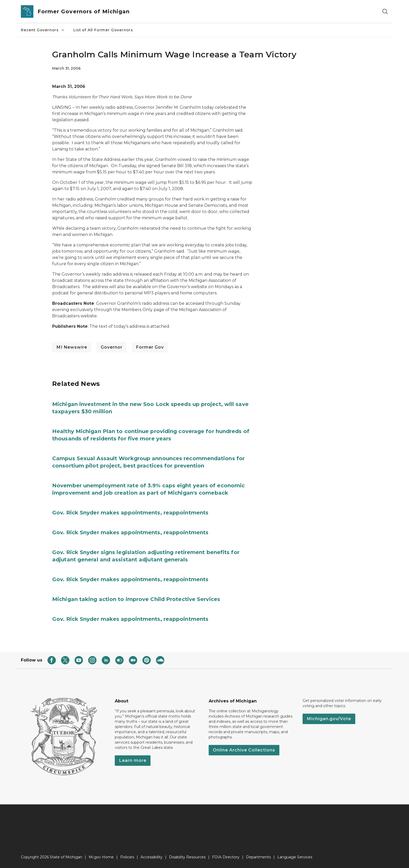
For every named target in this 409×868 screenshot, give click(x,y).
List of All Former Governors (103, 30)
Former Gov (150, 347)
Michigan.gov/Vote (329, 719)
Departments (258, 857)
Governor (112, 347)
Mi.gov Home (101, 857)
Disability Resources (187, 857)
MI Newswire (72, 347)
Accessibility (152, 857)
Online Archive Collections (244, 750)
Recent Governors (43, 30)
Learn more (133, 760)
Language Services (295, 857)
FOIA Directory (226, 857)
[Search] (385, 12)
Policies (127, 857)
